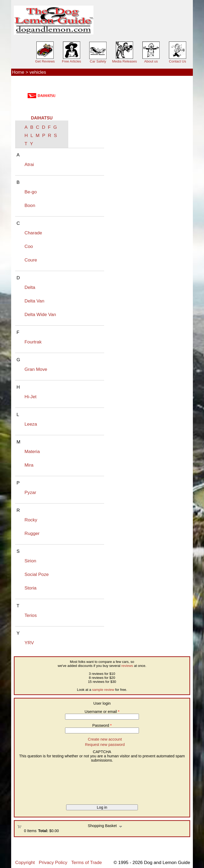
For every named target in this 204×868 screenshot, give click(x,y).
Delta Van (34, 301)
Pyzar (30, 492)
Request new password (105, 745)
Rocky (31, 520)
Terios (31, 615)
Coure (31, 260)
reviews (127, 666)
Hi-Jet (30, 397)
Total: (43, 831)
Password (102, 725)
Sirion (30, 561)
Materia (32, 451)
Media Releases (124, 61)
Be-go (31, 192)
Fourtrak (33, 342)
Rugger (32, 533)
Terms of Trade (86, 862)
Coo (29, 246)
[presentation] (39, 782)
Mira (29, 465)
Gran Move (36, 369)
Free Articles (71, 61)
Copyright (25, 862)
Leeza (31, 424)
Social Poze (37, 574)
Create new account (105, 739)
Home (18, 72)
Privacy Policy (53, 862)
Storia (30, 588)
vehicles (38, 72)
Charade (33, 233)
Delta (30, 287)
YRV (29, 643)
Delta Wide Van (40, 314)
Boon (30, 205)
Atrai (29, 164)
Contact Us (177, 61)
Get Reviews (45, 61)
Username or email (102, 712)
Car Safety (98, 61)
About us (151, 61)
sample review (103, 690)
